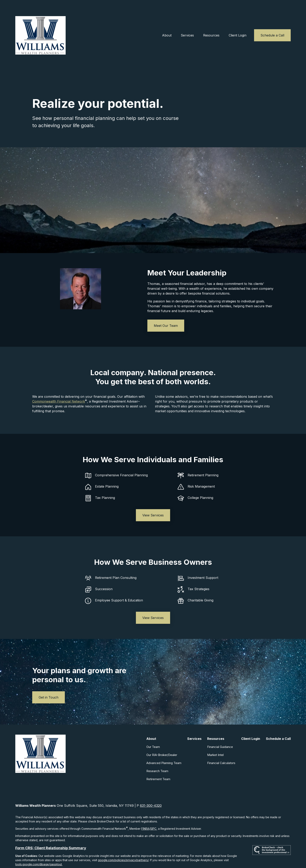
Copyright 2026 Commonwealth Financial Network (86, 857)
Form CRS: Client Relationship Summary (51, 834)
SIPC (153, 815)
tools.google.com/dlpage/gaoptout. (39, 850)
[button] (167, 21)
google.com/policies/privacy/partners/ (123, 846)
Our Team (153, 733)
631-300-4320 (151, 791)
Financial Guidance (220, 733)
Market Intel (215, 741)
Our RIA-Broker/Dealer (162, 741)
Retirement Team (158, 765)
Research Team (157, 757)
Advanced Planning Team (164, 749)
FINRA (145, 815)
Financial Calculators (221, 749)
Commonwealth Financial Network (59, 387)
